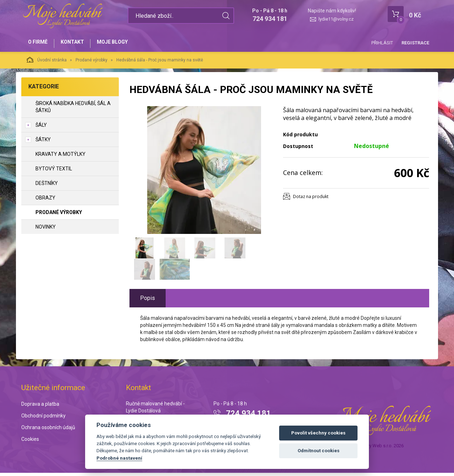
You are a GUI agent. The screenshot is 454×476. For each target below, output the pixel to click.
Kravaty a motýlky (60, 157)
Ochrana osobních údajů (48, 430)
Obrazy (45, 201)
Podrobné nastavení (119, 458)
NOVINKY (46, 230)
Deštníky (47, 186)
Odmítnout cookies (319, 451)
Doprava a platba (40, 407)
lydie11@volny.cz (336, 19)
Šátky (43, 142)
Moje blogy (120, 43)
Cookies (30, 442)
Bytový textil (54, 171)
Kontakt (77, 43)
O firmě (39, 43)
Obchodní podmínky (43, 419)
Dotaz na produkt (311, 199)
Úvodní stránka (47, 62)
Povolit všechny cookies (318, 433)
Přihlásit (382, 43)
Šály (41, 128)
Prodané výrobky (92, 63)
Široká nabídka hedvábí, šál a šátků (73, 110)
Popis (148, 301)
